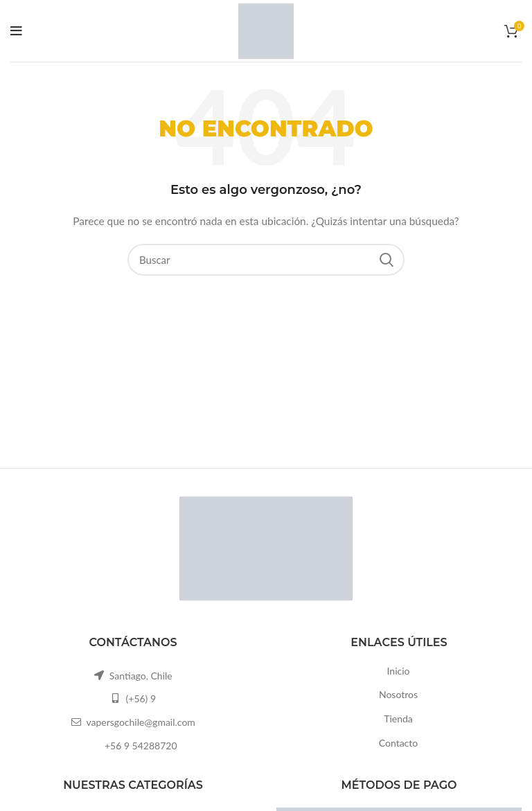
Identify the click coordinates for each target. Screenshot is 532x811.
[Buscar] (266, 260)
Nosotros (398, 694)
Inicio (399, 671)
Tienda (398, 719)
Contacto (398, 743)
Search (386, 260)
